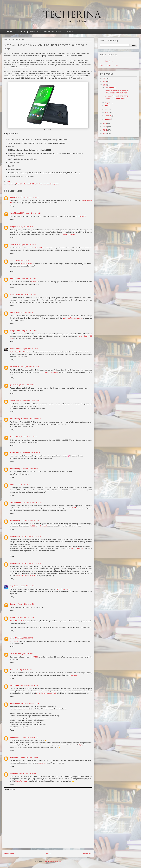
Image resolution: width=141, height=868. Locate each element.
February (109, 116)
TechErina (109, 61)
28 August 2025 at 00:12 (30, 367)
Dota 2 (34, 282)
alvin (12, 670)
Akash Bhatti (15, 349)
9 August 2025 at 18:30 (29, 331)
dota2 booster (15, 279)
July (106, 106)
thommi (13, 437)
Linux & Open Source (28, 32)
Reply (12, 206)
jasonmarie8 (14, 685)
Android (19, 184)
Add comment (10, 789)
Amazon (12, 184)
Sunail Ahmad (15, 536)
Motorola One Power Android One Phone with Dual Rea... (116, 92)
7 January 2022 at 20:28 (32, 213)
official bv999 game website (26, 576)
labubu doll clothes (51, 372)
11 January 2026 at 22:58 (25, 604)
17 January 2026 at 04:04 (24, 654)
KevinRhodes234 (16, 213)
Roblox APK (14, 401)
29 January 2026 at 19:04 (23, 670)
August (108, 102)
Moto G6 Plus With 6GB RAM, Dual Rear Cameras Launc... (116, 97)
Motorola (46, 184)
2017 (105, 123)
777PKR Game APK (17, 621)
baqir (12, 484)
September (109, 88)
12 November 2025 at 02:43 (32, 502)
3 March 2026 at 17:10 (30, 737)
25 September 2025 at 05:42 (30, 401)
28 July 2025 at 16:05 (29, 294)
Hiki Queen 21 (15, 758)
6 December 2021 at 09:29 (29, 197)
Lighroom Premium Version (73, 318)
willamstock (14, 453)
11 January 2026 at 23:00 (25, 618)
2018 (105, 85)
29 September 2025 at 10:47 (26, 437)
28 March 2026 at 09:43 (27, 773)
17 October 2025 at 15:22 (23, 484)
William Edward (16, 312)
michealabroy (15, 419)
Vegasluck (14, 586)
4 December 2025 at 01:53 (30, 521)
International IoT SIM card (36, 248)
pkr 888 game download (38, 526)
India (24, 184)
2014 (105, 133)
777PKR (36, 657)
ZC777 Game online (63, 589)
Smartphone (54, 184)
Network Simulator (52, 32)
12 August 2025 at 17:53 (29, 349)
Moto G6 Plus (37, 184)
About (70, 32)
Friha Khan (14, 773)
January (108, 119)
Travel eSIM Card (68, 234)
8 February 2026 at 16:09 (30, 703)
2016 (105, 127)
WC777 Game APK (78, 549)
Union (12, 638)
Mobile (29, 184)
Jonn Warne (14, 197)
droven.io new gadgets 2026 (46, 693)
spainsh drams (15, 502)
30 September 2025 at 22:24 (30, 453)
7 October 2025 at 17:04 (29, 469)
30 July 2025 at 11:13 (30, 312)
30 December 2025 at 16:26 (31, 563)
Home (10, 32)
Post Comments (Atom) (53, 861)
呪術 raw (83, 745)
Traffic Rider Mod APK (18, 352)
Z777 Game (14, 641)
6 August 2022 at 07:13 (27, 245)
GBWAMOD (82, 216)
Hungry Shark (15, 294)
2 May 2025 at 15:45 (22, 261)
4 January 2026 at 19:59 (27, 586)
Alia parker (14, 227)
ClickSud (75, 508)
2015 (105, 130)
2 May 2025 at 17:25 (28, 279)
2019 (105, 81)
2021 (105, 78)
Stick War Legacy (21, 781)
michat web (42, 763)
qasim (12, 385)
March (108, 112)
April (107, 109)
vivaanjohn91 (15, 521)
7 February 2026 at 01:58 (29, 685)
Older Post (88, 854)
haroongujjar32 (16, 737)
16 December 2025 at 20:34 (31, 536)
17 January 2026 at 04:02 (24, 638)
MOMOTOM (14, 245)
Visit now (74, 675)
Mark (12, 261)
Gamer (12, 604)
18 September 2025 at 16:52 (25, 385)
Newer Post (9, 854)
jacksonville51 (15, 367)
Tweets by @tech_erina (109, 65)
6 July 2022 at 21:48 (26, 227)
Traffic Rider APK (26, 264)
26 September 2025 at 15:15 (31, 419)
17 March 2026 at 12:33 (29, 758)
